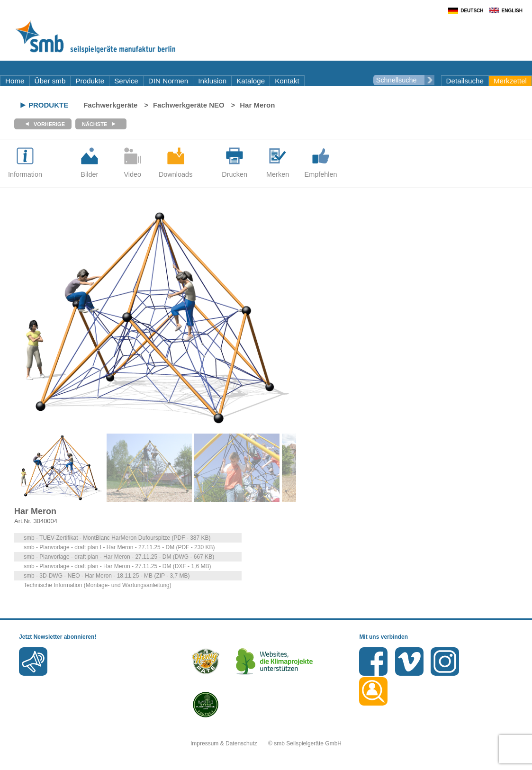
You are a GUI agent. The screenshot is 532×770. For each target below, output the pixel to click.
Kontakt (287, 81)
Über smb (50, 81)
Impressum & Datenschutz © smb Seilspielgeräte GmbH (266, 743)
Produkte (90, 81)
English (512, 11)
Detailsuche (465, 81)
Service (126, 81)
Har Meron (257, 105)
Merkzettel (510, 81)
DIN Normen (168, 81)
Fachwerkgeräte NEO (189, 105)
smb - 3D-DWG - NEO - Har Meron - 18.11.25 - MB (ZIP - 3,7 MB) (107, 576)
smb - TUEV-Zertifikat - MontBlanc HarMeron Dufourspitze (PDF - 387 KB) (117, 538)
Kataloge (251, 81)
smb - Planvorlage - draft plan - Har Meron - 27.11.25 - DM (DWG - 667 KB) (119, 557)
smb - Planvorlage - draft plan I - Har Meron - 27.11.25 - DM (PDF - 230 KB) (119, 547)
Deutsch (472, 11)
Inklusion (212, 81)
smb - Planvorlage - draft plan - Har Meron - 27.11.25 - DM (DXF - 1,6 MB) (117, 566)
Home (15, 81)
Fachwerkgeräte (110, 105)
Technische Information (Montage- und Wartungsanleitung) (98, 585)
